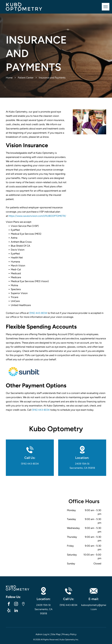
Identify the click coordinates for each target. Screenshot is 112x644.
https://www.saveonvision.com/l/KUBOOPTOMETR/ (37, 216)
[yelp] (9, 611)
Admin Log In (42, 634)
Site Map (56, 634)
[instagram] (16, 604)
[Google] (23, 604)
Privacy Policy (69, 634)
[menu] (106, 7)
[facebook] (9, 604)
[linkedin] (16, 611)
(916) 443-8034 (38, 313)
